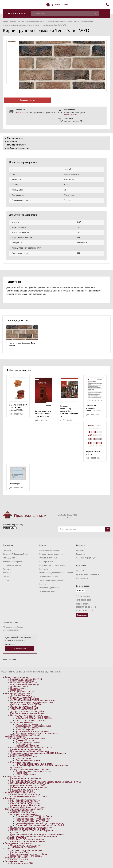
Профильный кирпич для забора (26, 856)
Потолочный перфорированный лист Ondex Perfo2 (40, 825)
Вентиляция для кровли (27, 728)
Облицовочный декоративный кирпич (28, 739)
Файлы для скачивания (18, 148)
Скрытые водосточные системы (31, 721)
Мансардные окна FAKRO (23, 697)
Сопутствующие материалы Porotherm (29, 796)
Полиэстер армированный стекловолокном (31, 827)
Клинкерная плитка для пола (24, 780)
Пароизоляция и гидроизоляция (26, 845)
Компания (7, 550)
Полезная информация (86, 558)
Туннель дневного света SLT (24, 710)
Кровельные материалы (49, 550)
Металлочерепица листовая (24, 683)
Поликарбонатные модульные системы (34, 764)
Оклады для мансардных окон (25, 699)
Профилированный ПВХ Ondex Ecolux (34, 816)
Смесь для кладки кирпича (28, 760)
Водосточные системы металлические (34, 719)
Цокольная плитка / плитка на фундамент (30, 751)
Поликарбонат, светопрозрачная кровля (56, 573)
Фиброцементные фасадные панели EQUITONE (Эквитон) (38, 753)
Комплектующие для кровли (51, 554)
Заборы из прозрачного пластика (26, 851)
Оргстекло (15, 832)
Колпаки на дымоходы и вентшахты (27, 713)
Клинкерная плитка (47, 562)
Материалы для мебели (49, 588)
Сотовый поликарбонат (22, 811)
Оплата (6, 580)
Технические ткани (47, 591)
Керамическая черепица (22, 681)
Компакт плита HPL (20, 860)
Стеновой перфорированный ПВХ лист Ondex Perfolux (42, 766)
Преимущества (9, 558)
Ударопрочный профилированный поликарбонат (34, 836)
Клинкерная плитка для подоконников (29, 787)
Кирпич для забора (19, 852)
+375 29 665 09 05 (84, 600)
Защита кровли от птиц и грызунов (32, 731)
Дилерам (80, 571)
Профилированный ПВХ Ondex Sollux (34, 818)
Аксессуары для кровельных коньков (33, 726)
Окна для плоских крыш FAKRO (26, 704)
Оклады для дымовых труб (23, 706)
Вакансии (7, 573)
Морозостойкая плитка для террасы (28, 786)
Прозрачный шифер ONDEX (24, 814)
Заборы (43, 584)
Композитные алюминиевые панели (28, 841)
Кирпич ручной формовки (28, 742)
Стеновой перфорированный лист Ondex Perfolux (39, 823)
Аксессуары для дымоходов (29, 724)
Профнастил (16, 690)
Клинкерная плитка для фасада (26, 749)
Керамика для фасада (21, 755)
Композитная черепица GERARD (26, 679)
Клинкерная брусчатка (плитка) (25, 800)
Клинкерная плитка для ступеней (26, 804)
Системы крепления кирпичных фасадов (30, 769)
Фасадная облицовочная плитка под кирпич (31, 748)
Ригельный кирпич (24, 744)
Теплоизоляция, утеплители (24, 847)
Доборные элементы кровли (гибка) (27, 711)
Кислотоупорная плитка (22, 791)
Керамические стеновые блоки (52, 565)
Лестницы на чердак (20, 695)
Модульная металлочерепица (25, 684)
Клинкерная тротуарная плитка (25, 789)
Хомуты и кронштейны (26, 775)
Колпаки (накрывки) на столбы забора (29, 854)
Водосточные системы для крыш (26, 715)
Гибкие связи (22, 773)
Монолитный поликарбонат (23, 813)
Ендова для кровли (25, 730)
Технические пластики (49, 577)
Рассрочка (19, 113)
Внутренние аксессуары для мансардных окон (33, 701)
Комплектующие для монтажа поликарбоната (32, 831)
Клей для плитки (23, 758)
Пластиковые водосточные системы (33, 717)
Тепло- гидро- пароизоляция (51, 580)
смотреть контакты (71, 115)
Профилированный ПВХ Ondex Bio (32, 822)
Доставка (80, 550)
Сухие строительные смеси (24, 757)
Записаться (82, 615)
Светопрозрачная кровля (22, 692)
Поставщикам (82, 578)
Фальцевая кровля (19, 686)
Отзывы (6, 577)
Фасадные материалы (49, 558)
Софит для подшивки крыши (24, 708)
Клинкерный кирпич (25, 740)
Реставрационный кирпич (28, 746)
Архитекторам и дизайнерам (88, 574)
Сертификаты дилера (12, 565)
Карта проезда (83, 596)
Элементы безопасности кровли (26, 735)
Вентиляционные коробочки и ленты (33, 771)
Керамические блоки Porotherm (25, 795)
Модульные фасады (20, 762)
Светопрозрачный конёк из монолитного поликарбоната (37, 834)
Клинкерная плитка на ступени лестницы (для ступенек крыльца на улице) (46, 782)
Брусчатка (44, 569)
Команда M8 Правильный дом (15, 554)
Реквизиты (7, 569)
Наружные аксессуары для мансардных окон (32, 702)
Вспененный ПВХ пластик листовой (27, 840)
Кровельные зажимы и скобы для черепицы (37, 733)
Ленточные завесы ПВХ (22, 863)
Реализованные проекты (13, 562)
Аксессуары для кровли (22, 722)
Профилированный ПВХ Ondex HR (32, 820)
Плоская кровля (18, 688)
